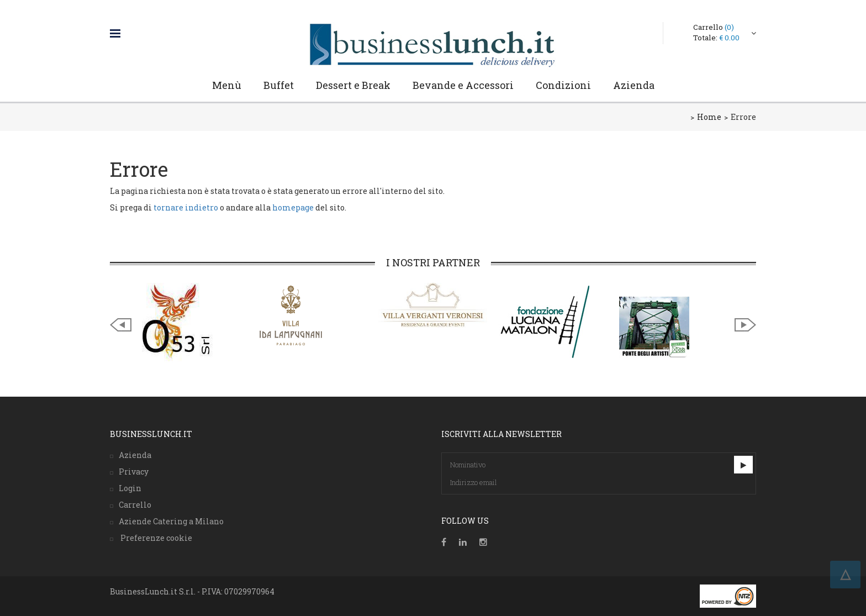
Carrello (714, 27)
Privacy (134, 472)
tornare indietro (186, 207)
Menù (227, 85)
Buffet (279, 85)
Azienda (634, 85)
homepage (293, 207)
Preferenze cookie (155, 538)
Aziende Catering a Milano (171, 521)
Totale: (716, 38)
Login (130, 488)
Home (709, 117)
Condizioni (563, 85)
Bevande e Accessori (463, 85)
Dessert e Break (353, 85)
